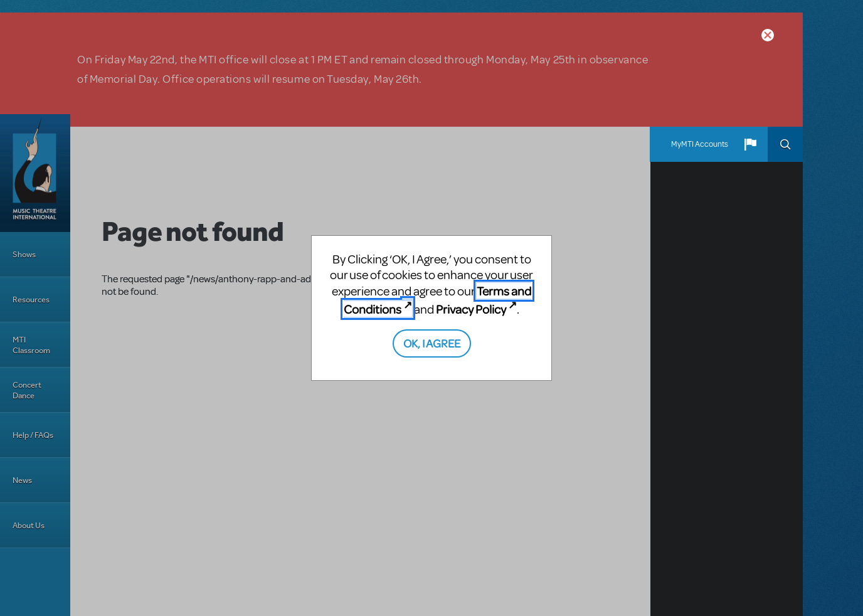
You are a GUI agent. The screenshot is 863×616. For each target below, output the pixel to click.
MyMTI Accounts (700, 144)
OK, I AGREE (432, 343)
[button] (750, 144)
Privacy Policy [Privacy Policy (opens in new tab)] (471, 309)
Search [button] (785, 144)
